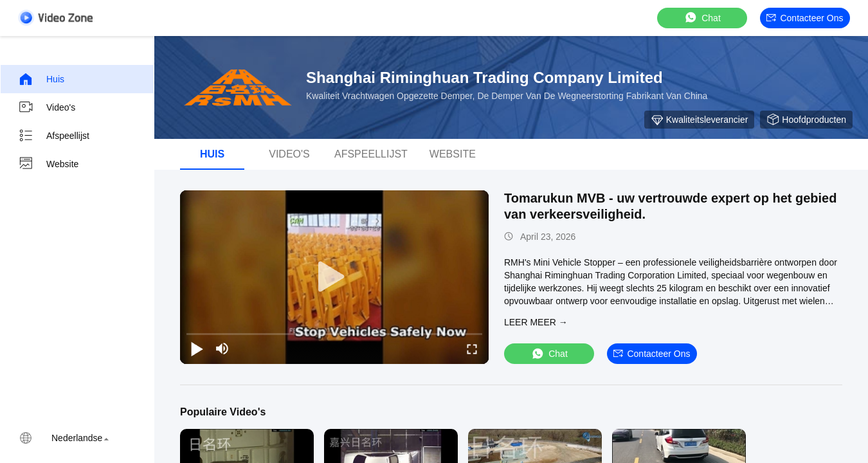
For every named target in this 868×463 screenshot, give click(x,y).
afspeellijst (371, 154)
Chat (702, 18)
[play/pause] (197, 349)
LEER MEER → (536, 322)
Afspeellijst (54, 136)
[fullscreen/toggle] (472, 349)
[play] (334, 277)
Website (48, 164)
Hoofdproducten (806, 120)
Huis (41, 79)
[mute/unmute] (222, 349)
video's (289, 154)
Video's (47, 107)
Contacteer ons (805, 18)
